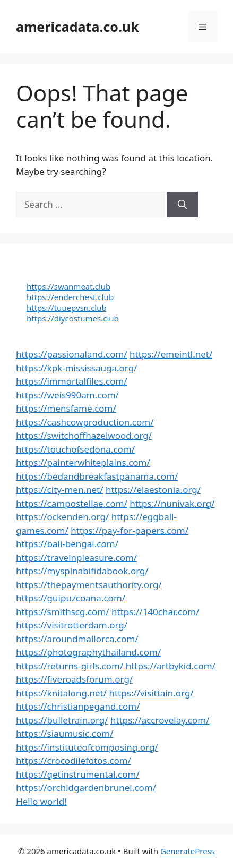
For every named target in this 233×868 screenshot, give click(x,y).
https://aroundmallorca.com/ (77, 639)
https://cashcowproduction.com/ (85, 422)
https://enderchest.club (70, 297)
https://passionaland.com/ (72, 354)
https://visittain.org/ (151, 693)
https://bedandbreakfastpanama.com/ (97, 476)
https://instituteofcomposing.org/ (87, 747)
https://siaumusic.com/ (64, 733)
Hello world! (41, 801)
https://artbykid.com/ (171, 666)
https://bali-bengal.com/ (67, 544)
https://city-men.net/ (60, 490)
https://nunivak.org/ (172, 503)
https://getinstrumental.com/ (78, 774)
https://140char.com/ (155, 612)
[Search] (182, 205)
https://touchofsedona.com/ (75, 449)
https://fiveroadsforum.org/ (74, 679)
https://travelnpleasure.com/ (76, 558)
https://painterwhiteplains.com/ (83, 462)
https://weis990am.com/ (67, 395)
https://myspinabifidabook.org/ (82, 571)
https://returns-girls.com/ (70, 666)
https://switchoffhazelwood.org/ (84, 435)
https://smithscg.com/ (63, 612)
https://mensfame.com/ (66, 408)
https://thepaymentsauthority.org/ (89, 585)
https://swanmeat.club (68, 286)
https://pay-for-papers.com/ (130, 530)
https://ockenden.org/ (62, 517)
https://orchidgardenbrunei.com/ (86, 788)
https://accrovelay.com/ (160, 720)
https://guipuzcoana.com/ (71, 598)
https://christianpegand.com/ (78, 706)
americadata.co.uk (77, 27)
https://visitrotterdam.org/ (72, 625)
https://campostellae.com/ (72, 503)
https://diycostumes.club (73, 318)
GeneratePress (188, 851)
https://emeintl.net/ (171, 354)
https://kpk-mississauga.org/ (76, 368)
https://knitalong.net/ (61, 693)
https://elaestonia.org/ (153, 490)
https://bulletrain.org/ (62, 720)
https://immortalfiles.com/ (72, 381)
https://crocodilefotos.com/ (74, 760)
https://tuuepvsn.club (67, 308)
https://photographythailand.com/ (88, 652)
